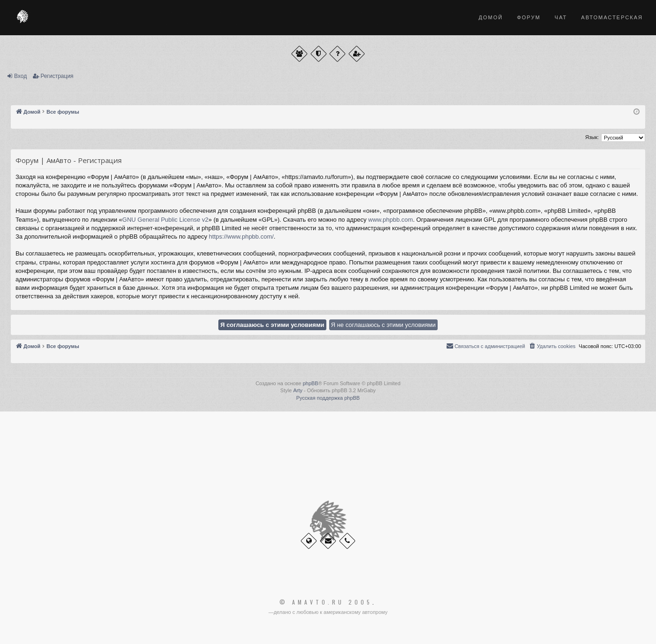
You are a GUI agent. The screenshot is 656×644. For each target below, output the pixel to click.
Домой (491, 17)
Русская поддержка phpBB (328, 398)
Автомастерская (612, 17)
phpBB (311, 383)
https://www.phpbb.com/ (241, 237)
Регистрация (57, 76)
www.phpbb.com (390, 220)
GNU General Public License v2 (165, 220)
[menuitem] (552, 346)
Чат (561, 17)
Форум (529, 17)
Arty (298, 390)
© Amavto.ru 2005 (326, 602)
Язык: (592, 137)
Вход (20, 76)
